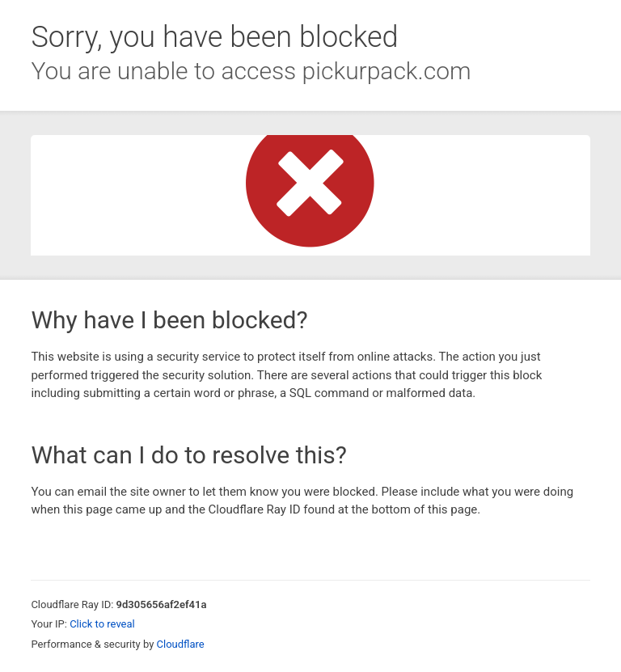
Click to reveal (102, 624)
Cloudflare (181, 644)
